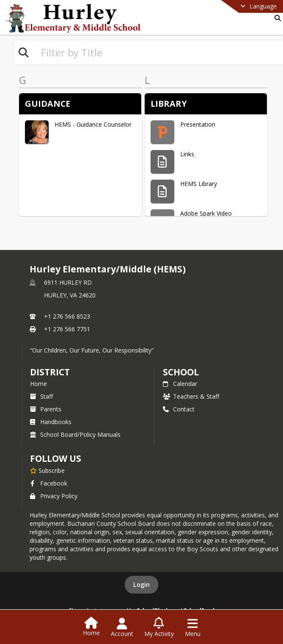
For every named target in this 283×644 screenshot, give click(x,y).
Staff (41, 396)
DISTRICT (50, 372)
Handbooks (51, 422)
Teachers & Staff (191, 396)
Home (38, 384)
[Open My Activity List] (159, 627)
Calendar (180, 384)
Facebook (49, 483)
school (181, 372)
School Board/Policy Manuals (75, 434)
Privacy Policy (54, 496)
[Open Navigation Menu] (193, 627)
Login (141, 584)
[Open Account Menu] (122, 627)
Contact (179, 409)
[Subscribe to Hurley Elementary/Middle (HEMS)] (47, 470)
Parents (46, 409)
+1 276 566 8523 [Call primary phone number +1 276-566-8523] (67, 316)
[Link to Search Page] (276, 18)
